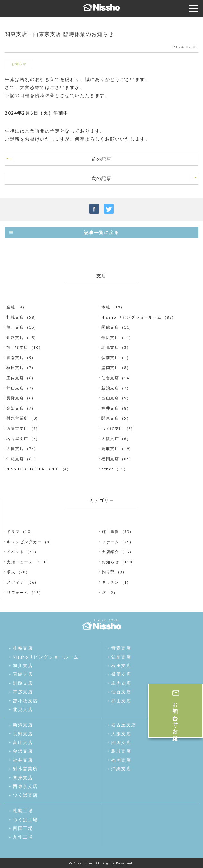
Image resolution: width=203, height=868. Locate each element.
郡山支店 (15, 388)
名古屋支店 (17, 439)
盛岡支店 (110, 368)
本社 (106, 307)
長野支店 (15, 398)
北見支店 (110, 347)
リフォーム (18, 592)
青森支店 (15, 358)
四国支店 (15, 449)
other (107, 469)
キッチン (110, 582)
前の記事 (101, 159)
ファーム (110, 542)
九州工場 (23, 837)
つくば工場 (25, 820)
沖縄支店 (15, 459)
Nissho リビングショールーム (132, 317)
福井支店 (110, 408)
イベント (15, 552)
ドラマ (13, 532)
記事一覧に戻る (101, 233)
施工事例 (110, 532)
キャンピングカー (24, 542)
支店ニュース (20, 562)
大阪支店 (110, 439)
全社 (11, 307)
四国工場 (23, 828)
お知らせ (110, 562)
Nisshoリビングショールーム (46, 657)
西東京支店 (17, 428)
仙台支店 (110, 378)
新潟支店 (110, 388)
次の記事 (101, 178)
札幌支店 (15, 317)
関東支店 (110, 418)
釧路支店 (15, 337)
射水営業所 (17, 418)
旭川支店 (15, 327)
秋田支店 (15, 368)
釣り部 (108, 572)
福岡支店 (110, 459)
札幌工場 (23, 811)
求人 (11, 572)
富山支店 (110, 398)
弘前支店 (110, 358)
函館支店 (110, 327)
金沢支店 (15, 408)
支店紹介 (110, 552)
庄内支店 (15, 378)
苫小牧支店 (17, 347)
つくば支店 (112, 428)
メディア (15, 582)
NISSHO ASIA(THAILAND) (33, 469)
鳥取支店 (110, 449)
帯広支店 (110, 337)
